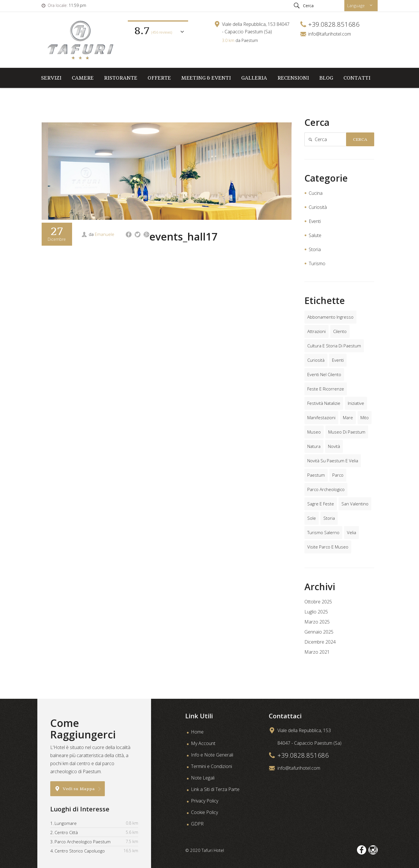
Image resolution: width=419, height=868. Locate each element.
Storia (315, 249)
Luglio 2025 (316, 612)
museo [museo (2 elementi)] (314, 432)
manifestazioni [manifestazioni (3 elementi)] (321, 417)
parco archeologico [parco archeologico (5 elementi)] (326, 489)
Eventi (315, 221)
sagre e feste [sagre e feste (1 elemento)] (321, 504)
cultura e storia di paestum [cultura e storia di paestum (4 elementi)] (334, 346)
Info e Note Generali (212, 755)
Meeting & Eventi (206, 78)
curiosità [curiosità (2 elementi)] (316, 360)
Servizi (51, 78)
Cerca (360, 139)
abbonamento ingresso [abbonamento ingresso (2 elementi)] (330, 317)
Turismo (317, 263)
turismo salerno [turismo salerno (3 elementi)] (323, 532)
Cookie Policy (204, 812)
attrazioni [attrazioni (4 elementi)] (316, 331)
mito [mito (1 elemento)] (365, 417)
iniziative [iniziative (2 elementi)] (356, 403)
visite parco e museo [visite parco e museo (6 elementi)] (328, 547)
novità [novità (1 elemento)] (334, 446)
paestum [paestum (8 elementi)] (316, 475)
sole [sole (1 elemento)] (312, 518)
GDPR (197, 824)
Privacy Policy (205, 801)
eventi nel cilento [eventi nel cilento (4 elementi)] (324, 374)
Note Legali (203, 778)
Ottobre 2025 (318, 602)
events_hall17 (184, 237)
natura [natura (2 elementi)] (314, 446)
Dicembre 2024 (320, 642)
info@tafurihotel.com (330, 34)
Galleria (254, 78)
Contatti (357, 78)
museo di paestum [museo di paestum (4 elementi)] (347, 432)
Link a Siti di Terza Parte (215, 789)
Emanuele (105, 234)
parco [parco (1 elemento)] (338, 475)
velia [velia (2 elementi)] (352, 532)
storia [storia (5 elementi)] (329, 518)
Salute (315, 235)
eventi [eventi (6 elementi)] (338, 360)
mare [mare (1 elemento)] (348, 417)
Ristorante (121, 78)
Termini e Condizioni (212, 766)
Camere (83, 78)
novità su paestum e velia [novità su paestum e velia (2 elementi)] (333, 461)
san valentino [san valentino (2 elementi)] (355, 504)
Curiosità (318, 207)
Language (357, 6)
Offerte (159, 78)
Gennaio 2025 (319, 632)
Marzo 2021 (317, 652)
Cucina (316, 193)
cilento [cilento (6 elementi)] (340, 331)
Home (197, 732)
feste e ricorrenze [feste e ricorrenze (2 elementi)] (326, 389)
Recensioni (293, 78)
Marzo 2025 (317, 622)
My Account (203, 743)
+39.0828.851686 (303, 755)
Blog (326, 78)
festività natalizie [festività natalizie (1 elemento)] (324, 403)
